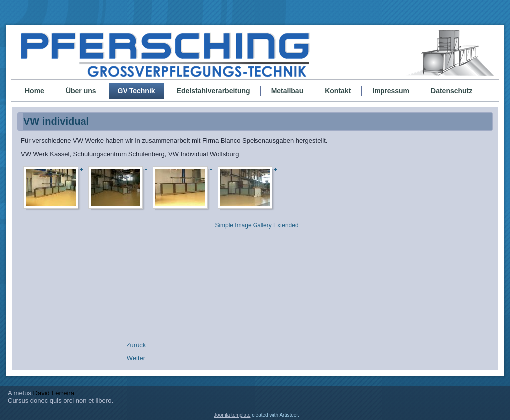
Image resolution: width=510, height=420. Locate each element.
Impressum (391, 91)
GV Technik (136, 91)
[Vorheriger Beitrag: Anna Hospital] (136, 345)
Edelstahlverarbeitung (213, 91)
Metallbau (288, 91)
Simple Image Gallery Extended (256, 225)
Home (35, 91)
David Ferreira (54, 393)
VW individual (56, 121)
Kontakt (338, 91)
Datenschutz (451, 91)
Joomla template (232, 415)
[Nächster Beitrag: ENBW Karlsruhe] (136, 358)
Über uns (81, 91)
